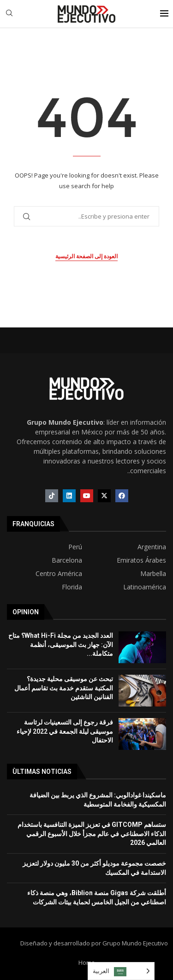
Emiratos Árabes (141, 560)
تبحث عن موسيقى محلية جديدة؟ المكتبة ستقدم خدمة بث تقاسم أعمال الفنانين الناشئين (64, 688)
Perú (75, 547)
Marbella (153, 574)
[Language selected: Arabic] (121, 971)
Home (87, 962)
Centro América (59, 574)
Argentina (152, 547)
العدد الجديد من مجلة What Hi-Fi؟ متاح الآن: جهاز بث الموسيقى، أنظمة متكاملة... (61, 644)
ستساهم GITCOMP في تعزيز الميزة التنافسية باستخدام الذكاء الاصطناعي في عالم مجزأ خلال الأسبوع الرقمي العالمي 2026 (92, 834)
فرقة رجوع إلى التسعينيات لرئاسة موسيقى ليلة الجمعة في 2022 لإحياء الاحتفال (65, 731)
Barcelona (67, 560)
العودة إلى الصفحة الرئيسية (86, 256)
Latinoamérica (145, 587)
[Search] (9, 14)
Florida (72, 587)
